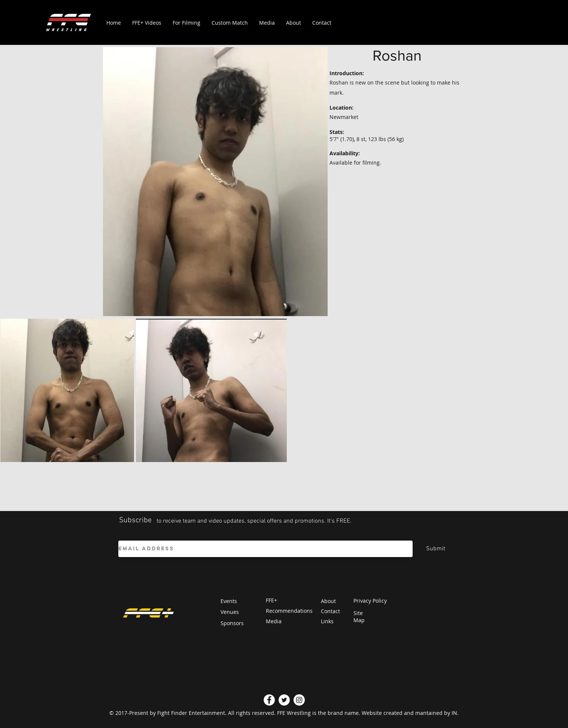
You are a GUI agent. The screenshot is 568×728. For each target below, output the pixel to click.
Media (274, 621)
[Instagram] (299, 700)
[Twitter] (284, 700)
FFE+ (271, 600)
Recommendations (289, 611)
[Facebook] (269, 700)
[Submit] (436, 549)
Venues (230, 612)
